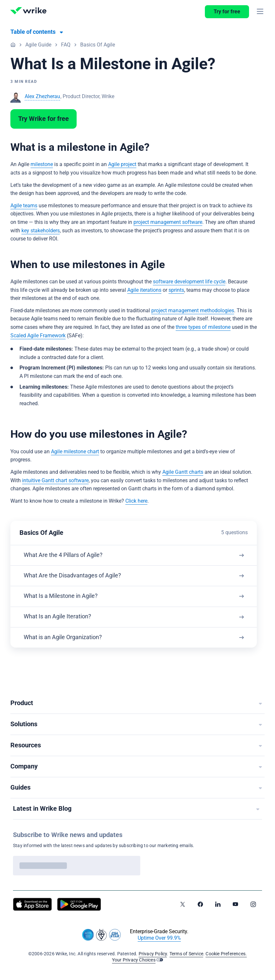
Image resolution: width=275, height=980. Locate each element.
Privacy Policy (153, 954)
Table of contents (33, 32)
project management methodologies (193, 311)
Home (13, 45)
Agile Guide (38, 45)
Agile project (122, 164)
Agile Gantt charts (183, 472)
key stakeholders (41, 231)
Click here (136, 501)
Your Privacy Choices (134, 960)
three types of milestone (203, 327)
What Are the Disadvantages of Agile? (75, 577)
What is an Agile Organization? (65, 642)
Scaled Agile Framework (38, 336)
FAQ (66, 45)
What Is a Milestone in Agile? (63, 599)
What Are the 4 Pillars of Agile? (65, 556)
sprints (176, 290)
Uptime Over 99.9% (159, 938)
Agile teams (24, 206)
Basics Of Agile (98, 45)
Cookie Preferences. (226, 954)
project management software (168, 222)
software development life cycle (189, 282)
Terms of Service (186, 954)
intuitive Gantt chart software (55, 481)
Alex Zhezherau (42, 97)
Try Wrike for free (44, 119)
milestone (42, 164)
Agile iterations (144, 290)
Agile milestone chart (75, 452)
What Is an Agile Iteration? (60, 620)
